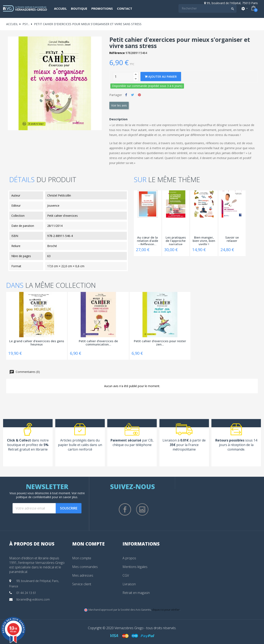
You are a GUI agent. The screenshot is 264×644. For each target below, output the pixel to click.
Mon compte (82, 558)
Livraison (129, 584)
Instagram (142, 509)
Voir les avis (119, 105)
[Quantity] (123, 77)
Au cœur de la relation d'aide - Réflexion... (148, 240)
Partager (126, 95)
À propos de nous (32, 544)
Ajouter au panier (161, 77)
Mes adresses (83, 575)
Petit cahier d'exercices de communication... (98, 343)
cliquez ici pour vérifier (166, 610)
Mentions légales (135, 567)
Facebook (125, 509)
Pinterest (139, 95)
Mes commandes (85, 567)
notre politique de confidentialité (50, 495)
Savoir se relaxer (232, 239)
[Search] (207, 8)
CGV (126, 575)
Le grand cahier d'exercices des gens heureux (37, 343)
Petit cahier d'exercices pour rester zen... (160, 343)
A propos (129, 558)
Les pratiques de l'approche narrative (176, 240)
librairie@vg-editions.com (33, 599)
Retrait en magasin (136, 593)
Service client (82, 584)
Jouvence (53, 205)
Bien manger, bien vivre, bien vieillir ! (204, 240)
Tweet (133, 95)
